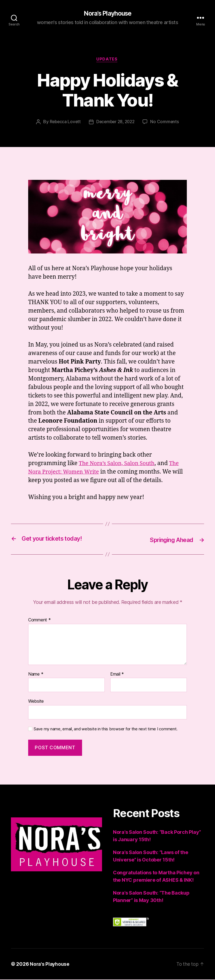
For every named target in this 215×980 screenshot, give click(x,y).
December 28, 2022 (116, 123)
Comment (40, 621)
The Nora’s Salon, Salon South (119, 464)
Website (36, 702)
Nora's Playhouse (107, 14)
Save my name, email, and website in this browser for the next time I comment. (106, 730)
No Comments (166, 123)
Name (36, 675)
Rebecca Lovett (64, 123)
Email (117, 675)
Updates (107, 60)
